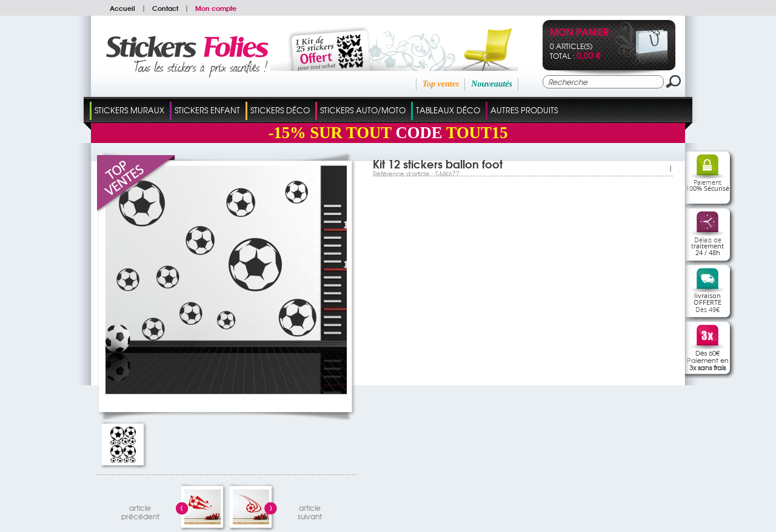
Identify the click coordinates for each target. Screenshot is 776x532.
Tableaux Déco (448, 110)
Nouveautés (492, 84)
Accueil (122, 8)
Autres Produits (524, 110)
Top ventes (441, 84)
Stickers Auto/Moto (363, 110)
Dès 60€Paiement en (708, 360)
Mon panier (579, 33)
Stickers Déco (280, 110)
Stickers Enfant (207, 110)
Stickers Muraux (129, 110)
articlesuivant (310, 510)
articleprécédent (140, 510)
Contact (165, 8)
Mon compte (216, 8)
